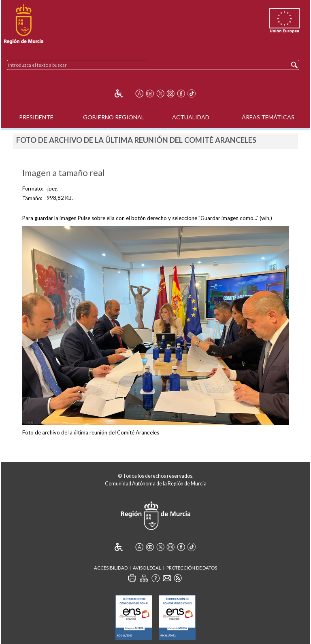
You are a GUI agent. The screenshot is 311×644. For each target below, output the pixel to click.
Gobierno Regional (114, 117)
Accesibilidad (111, 568)
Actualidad (191, 117)
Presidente (36, 117)
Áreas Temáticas (268, 117)
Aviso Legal (147, 568)
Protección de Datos (192, 568)
